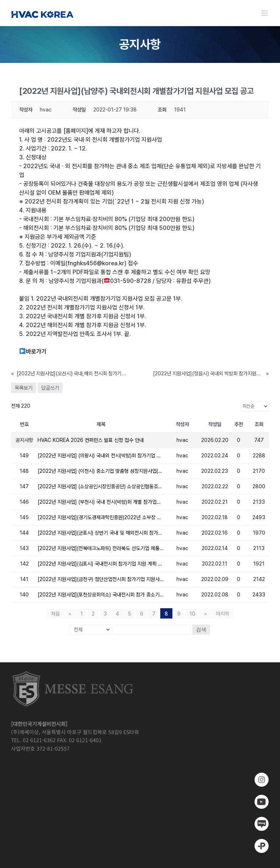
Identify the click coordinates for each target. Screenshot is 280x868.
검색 (201, 630)
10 (192, 614)
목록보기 (24, 388)
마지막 (223, 614)
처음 (55, 614)
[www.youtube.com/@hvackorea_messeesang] (140, 802)
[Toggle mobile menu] (265, 13)
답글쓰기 (50, 388)
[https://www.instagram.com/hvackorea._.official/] (140, 780)
